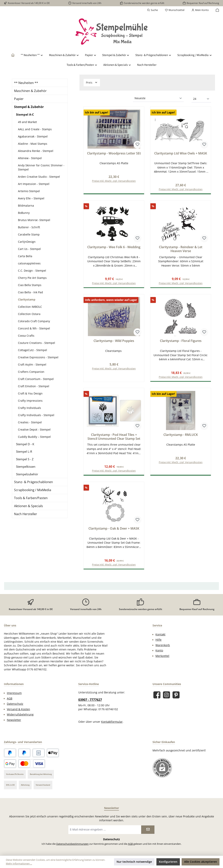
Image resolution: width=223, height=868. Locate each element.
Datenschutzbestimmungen (72, 846)
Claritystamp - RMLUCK (181, 436)
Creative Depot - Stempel (34, 430)
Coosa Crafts (26, 336)
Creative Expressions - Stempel (38, 357)
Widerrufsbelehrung (20, 716)
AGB (10, 700)
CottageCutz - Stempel (33, 350)
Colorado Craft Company (34, 321)
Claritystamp (27, 299)
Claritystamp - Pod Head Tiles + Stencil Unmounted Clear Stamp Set (114, 438)
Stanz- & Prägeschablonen (33, 482)
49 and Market (27, 122)
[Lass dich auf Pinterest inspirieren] (176, 697)
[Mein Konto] (200, 10)
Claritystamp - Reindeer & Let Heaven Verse (181, 250)
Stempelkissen (26, 467)
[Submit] (148, 832)
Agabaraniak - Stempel (33, 136)
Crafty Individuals (29, 408)
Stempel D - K (25, 444)
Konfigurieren (168, 862)
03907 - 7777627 (90, 702)
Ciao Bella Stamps (30, 285)
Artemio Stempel (29, 191)
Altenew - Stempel (30, 158)
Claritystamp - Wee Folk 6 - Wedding (114, 248)
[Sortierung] (158, 98)
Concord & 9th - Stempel (34, 328)
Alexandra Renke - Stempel (36, 151)
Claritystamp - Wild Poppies (114, 342)
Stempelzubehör (27, 474)
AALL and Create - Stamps (35, 129)
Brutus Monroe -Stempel (34, 220)
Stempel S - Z (25, 459)
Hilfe (158, 642)
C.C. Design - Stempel (32, 271)
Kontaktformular (112, 724)
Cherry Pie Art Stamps (32, 278)
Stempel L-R (24, 451)
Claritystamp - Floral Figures (181, 342)
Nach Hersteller (26, 514)
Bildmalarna (26, 206)
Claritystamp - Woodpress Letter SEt (114, 153)
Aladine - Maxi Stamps (33, 144)
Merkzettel (162, 658)
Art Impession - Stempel (34, 184)
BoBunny (24, 213)
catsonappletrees (29, 263)
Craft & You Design (30, 393)
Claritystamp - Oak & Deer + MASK (114, 530)
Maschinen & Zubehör (30, 91)
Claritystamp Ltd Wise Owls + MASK (181, 153)
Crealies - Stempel (30, 422)
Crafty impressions (30, 401)
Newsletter (14, 722)
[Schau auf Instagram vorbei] (166, 697)
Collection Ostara (29, 314)
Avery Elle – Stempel (31, 198)
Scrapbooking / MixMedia (33, 490)
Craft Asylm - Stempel (32, 364)
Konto (159, 652)
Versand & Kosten (18, 711)
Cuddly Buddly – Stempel (34, 437)
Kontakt (160, 636)
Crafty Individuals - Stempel (36, 415)
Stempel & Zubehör (29, 107)
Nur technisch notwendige (134, 862)
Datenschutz (15, 706)
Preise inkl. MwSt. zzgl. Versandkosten (114, 181)
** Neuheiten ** (26, 83)
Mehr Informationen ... (19, 864)
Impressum (14, 695)
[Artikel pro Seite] (201, 99)
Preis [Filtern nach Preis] (92, 83)
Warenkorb (163, 647)
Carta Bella (25, 256)
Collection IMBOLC (30, 307)
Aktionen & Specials (29, 506)
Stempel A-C (25, 114)
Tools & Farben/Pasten (31, 498)
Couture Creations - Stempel (37, 343)
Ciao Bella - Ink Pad (30, 292)
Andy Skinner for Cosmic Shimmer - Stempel (41, 167)
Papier (19, 99)
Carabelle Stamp (29, 234)
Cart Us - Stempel (29, 249)
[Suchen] (152, 10)
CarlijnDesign (27, 242)
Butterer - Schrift (29, 227)
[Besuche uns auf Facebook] (157, 697)
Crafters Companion (31, 372)
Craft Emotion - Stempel (34, 386)
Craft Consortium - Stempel (36, 379)
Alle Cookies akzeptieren (201, 862)
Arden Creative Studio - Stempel (39, 177)
